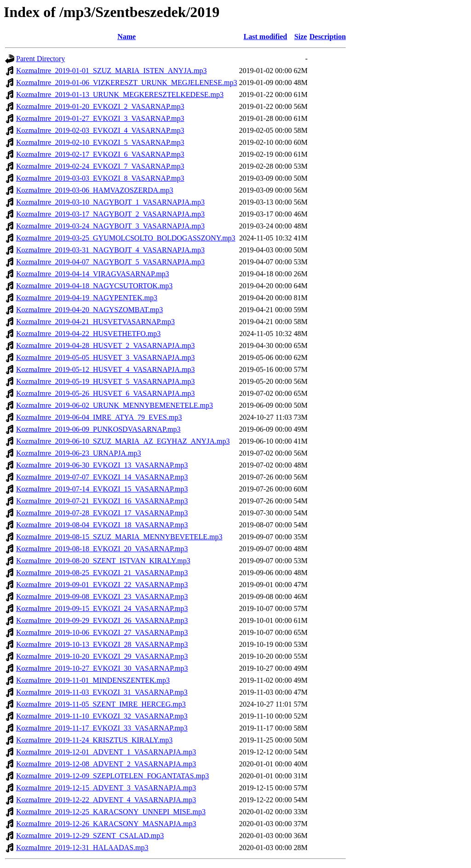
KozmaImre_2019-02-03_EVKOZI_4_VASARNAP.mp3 (100, 130)
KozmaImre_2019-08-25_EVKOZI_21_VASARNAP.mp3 (102, 573)
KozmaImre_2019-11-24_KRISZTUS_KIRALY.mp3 (94, 740)
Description (328, 37)
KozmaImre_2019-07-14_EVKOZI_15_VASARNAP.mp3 (102, 489)
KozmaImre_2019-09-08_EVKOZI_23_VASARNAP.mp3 (102, 597)
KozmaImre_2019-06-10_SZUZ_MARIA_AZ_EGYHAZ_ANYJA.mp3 (123, 441)
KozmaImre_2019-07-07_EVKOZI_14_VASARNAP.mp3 (102, 477)
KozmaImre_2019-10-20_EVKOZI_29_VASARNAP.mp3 (102, 656)
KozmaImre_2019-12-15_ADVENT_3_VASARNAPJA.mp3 (106, 788)
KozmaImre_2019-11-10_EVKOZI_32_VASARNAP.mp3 (102, 716)
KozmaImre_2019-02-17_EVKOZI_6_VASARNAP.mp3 (100, 154)
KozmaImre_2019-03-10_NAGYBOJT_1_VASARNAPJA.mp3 (110, 202)
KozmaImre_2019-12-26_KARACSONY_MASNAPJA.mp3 (106, 824)
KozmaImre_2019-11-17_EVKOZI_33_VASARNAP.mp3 (102, 728)
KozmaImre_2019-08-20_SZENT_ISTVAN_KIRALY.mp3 (103, 561)
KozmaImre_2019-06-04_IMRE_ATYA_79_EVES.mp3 (99, 417)
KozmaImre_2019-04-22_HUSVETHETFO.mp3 (88, 334)
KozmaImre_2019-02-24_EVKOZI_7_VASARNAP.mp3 (100, 166)
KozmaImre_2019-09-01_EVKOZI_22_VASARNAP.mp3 (102, 585)
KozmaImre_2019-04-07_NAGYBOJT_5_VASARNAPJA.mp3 (110, 262)
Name (126, 37)
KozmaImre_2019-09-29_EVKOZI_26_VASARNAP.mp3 (102, 620)
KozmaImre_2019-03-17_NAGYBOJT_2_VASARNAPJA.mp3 (110, 214)
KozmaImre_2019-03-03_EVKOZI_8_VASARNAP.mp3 (100, 178)
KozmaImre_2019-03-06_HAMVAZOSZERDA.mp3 (95, 190)
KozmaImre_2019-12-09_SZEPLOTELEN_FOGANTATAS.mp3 (112, 776)
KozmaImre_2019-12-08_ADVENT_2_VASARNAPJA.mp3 (106, 764)
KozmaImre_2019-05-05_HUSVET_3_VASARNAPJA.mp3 (106, 357)
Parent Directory (40, 59)
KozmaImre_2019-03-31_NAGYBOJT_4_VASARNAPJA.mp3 (110, 250)
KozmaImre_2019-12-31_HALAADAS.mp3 (82, 848)
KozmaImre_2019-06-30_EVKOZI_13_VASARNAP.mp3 (102, 465)
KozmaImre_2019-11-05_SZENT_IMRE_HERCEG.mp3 (101, 704)
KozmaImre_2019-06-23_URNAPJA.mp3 (79, 453)
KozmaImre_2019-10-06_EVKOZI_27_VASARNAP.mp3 (102, 632)
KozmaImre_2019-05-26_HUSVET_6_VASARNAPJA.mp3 (106, 393)
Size (301, 37)
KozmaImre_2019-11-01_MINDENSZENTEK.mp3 (93, 680)
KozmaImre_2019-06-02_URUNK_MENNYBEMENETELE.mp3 (115, 405)
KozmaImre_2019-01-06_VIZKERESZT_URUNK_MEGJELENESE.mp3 (126, 83)
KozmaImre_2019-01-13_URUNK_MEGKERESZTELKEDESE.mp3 (120, 94)
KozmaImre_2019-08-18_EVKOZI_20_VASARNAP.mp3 (102, 549)
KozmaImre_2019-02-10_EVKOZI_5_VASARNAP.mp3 (100, 142)
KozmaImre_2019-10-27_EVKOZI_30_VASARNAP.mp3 (102, 668)
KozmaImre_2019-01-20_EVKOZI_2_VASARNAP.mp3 (100, 106)
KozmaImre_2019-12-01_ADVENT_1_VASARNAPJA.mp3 (106, 752)
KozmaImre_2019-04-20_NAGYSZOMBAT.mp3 (89, 310)
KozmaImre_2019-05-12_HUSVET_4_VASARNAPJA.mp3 (106, 369)
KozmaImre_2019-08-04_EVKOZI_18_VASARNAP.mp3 (102, 525)
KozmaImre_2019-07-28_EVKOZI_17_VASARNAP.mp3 (102, 513)
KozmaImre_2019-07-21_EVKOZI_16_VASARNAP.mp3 (102, 501)
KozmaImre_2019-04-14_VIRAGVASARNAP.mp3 (93, 274)
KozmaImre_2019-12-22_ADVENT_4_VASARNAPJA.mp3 (106, 800)
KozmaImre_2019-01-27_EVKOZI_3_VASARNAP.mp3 (100, 118)
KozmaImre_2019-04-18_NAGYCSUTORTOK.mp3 (94, 286)
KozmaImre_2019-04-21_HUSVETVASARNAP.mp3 (95, 322)
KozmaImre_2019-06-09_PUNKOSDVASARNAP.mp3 (98, 429)
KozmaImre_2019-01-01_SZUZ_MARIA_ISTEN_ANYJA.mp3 (112, 71)
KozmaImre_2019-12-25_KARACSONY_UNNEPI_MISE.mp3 (111, 812)
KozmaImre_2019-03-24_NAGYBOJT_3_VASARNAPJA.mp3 (110, 226)
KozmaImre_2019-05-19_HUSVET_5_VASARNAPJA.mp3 (106, 381)
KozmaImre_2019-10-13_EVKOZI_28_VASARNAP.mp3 (102, 644)
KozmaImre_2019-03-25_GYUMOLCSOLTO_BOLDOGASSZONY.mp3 (126, 238)
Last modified (266, 37)
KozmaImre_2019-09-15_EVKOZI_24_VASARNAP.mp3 (102, 608)
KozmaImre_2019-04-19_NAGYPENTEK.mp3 (87, 298)
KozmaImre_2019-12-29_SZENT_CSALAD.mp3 (90, 836)
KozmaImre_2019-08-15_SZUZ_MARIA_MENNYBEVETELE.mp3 (119, 537)
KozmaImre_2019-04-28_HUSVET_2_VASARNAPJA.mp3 (106, 345)
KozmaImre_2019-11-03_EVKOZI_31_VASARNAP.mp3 (102, 692)
